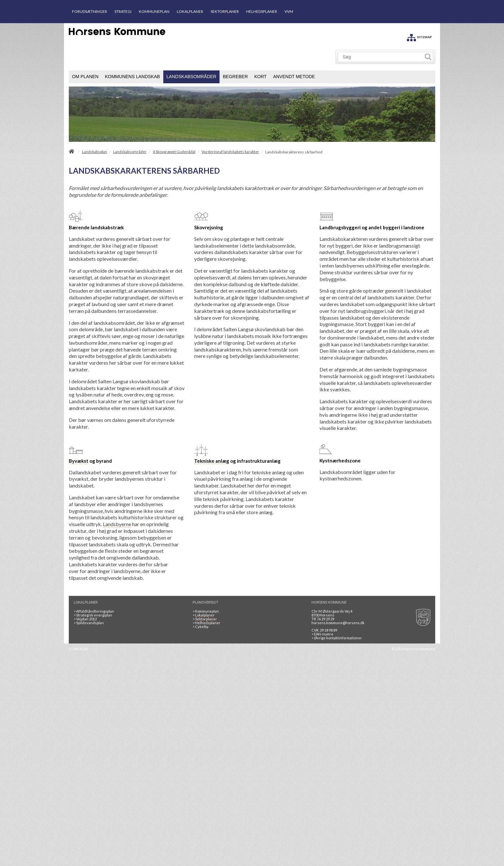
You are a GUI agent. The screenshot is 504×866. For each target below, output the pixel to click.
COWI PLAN (78, 649)
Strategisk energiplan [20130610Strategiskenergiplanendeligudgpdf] (93, 615)
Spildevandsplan (89, 623)
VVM (289, 11)
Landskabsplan (94, 152)
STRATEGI (123, 11)
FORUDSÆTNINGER (90, 11)
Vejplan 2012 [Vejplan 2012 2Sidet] (85, 619)
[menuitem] (85, 77)
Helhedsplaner (207, 623)
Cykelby (201, 627)
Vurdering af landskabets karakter (230, 152)
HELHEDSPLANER (262, 11)
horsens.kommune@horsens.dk (338, 623)
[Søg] (380, 57)
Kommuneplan (206, 611)
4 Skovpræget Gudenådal (174, 152)
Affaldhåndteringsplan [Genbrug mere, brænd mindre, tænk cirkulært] (94, 611)
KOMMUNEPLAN (154, 11)
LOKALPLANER (190, 11)
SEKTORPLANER (225, 11)
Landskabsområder (130, 152)
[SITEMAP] (419, 36)
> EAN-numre (322, 634)
